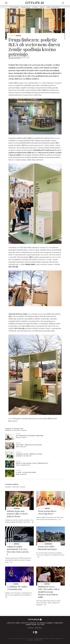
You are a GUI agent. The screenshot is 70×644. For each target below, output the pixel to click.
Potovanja (15, 7)
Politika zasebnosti (55, 639)
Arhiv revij (38, 628)
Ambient (18, 443)
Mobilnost (59, 623)
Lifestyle (18, 36)
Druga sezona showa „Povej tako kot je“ (47, 512)
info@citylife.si (38, 640)
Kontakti (31, 628)
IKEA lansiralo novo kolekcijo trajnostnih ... (30, 435)
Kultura (16, 584)
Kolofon (47, 639)
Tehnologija (26, 7)
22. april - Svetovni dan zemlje (26, 472)
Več (33, 522)
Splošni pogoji (39, 639)
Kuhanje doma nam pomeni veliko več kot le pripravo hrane (17, 514)
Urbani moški (31, 625)
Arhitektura (48, 544)
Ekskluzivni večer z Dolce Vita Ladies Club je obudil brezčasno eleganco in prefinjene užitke (49, 592)
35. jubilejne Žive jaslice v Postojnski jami (17, 588)
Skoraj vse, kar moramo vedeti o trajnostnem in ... (32, 463)
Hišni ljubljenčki (53, 7)
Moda (18, 623)
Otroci (35, 7)
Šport (42, 7)
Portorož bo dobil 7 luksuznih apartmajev (48, 548)
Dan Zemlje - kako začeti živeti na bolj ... (29, 445)
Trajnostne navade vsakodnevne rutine (29, 454)
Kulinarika (17, 508)
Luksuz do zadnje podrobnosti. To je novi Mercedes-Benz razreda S (18, 550)
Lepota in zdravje (28, 623)
